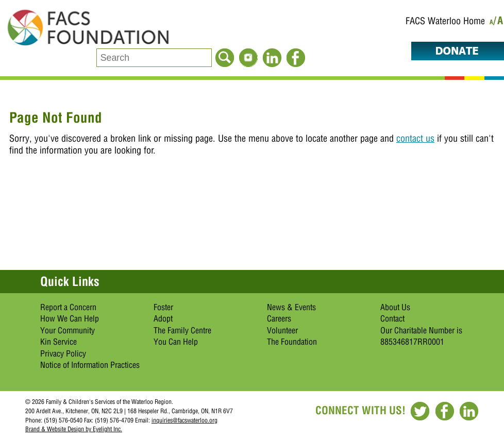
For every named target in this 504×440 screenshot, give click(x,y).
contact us (415, 138)
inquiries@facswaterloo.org (184, 420)
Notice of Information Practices (90, 365)
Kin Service (58, 342)
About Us (395, 307)
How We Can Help (70, 318)
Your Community (68, 330)
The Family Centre (182, 330)
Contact (392, 318)
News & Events (291, 307)
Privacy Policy (63, 353)
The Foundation (292, 342)
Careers (279, 318)
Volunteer (282, 330)
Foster (163, 307)
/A (499, 22)
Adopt (163, 318)
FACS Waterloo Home (445, 21)
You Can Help (176, 342)
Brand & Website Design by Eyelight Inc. (74, 429)
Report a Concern (68, 307)
